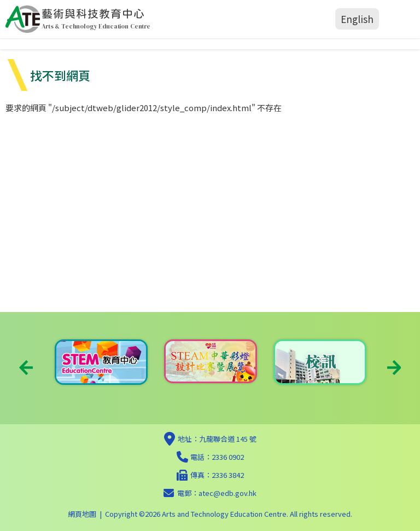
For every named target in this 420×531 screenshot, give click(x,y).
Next (394, 368)
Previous (26, 368)
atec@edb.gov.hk (227, 493)
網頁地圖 (82, 514)
